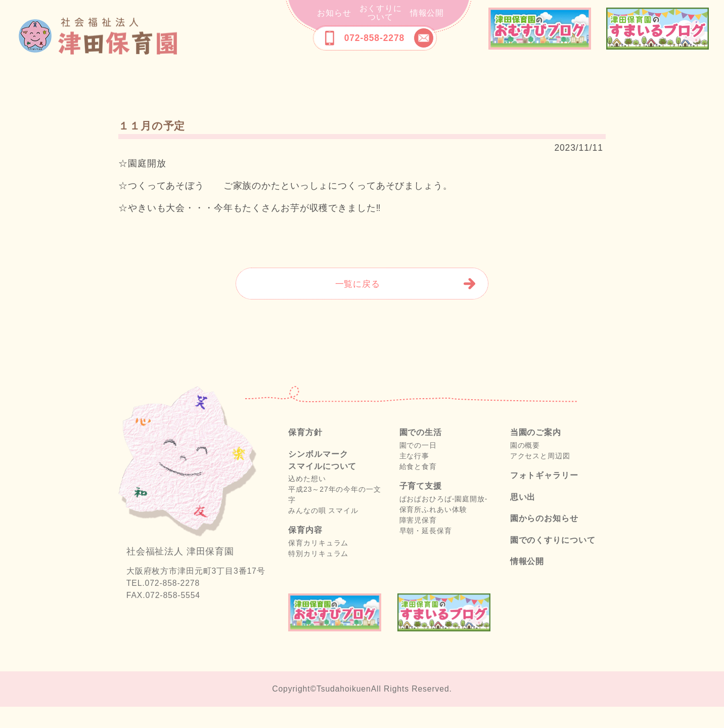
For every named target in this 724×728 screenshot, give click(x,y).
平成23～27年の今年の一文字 (334, 516)
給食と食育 (418, 488)
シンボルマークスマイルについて (173, 82)
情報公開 (427, 13)
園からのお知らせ (544, 540)
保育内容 (241, 82)
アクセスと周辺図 (540, 477)
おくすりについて (381, 13)
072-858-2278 (374, 38)
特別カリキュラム (318, 575)
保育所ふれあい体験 (433, 531)
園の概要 (525, 466)
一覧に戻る (357, 305)
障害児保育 (418, 541)
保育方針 (113, 82)
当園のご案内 (483, 82)
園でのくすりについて (553, 561)
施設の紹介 (362, 82)
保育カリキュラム (318, 564)
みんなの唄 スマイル (323, 532)
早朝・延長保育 (426, 552)
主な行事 (415, 477)
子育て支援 (423, 82)
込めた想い (307, 500)
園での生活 (301, 82)
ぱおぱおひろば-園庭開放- (444, 520)
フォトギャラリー (551, 82)
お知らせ (334, 13)
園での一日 (418, 466)
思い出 (619, 82)
